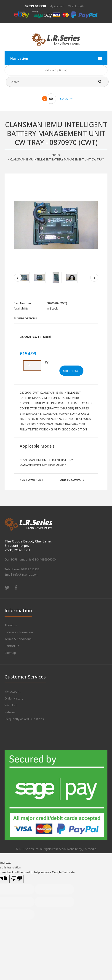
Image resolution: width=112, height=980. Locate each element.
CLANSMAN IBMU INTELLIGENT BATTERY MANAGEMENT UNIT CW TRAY (57, 159)
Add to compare (72, 480)
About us (11, 625)
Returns (10, 712)
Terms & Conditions (18, 639)
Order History (14, 698)
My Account (57, 6)
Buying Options (25, 318)
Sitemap (10, 653)
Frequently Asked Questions (24, 719)
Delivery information (19, 632)
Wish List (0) (76, 6)
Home (56, 155)
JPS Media (90, 849)
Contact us (12, 646)
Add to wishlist (31, 480)
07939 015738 (35, 6)
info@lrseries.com (26, 574)
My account (12, 692)
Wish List (11, 705)
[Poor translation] (17, 879)
